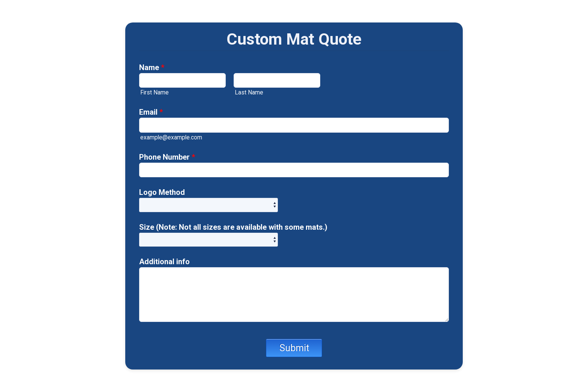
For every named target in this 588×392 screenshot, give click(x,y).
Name (152, 67)
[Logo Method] (208, 205)
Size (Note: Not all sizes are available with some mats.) (233, 227)
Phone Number (167, 157)
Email (151, 112)
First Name (154, 92)
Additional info (164, 262)
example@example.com (171, 137)
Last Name (249, 92)
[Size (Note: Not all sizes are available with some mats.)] (208, 240)
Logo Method (162, 192)
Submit (294, 348)
